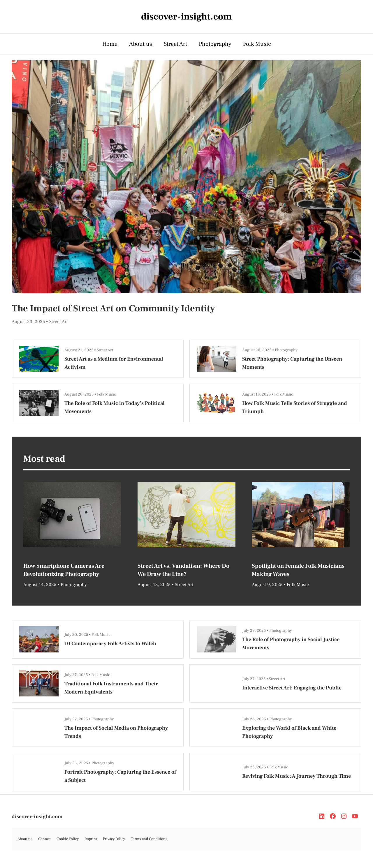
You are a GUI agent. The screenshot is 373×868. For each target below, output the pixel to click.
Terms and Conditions (149, 839)
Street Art (175, 44)
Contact (44, 839)
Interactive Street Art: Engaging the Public (292, 688)
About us (141, 44)
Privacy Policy (114, 839)
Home (110, 44)
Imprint (91, 839)
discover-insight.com (37, 817)
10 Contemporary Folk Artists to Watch (110, 644)
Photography (215, 44)
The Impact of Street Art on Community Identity (113, 308)
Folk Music (257, 44)
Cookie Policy (68, 839)
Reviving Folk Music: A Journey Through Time (297, 776)
